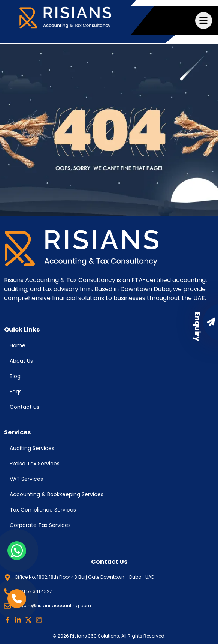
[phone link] (17, 599)
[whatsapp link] (17, 551)
